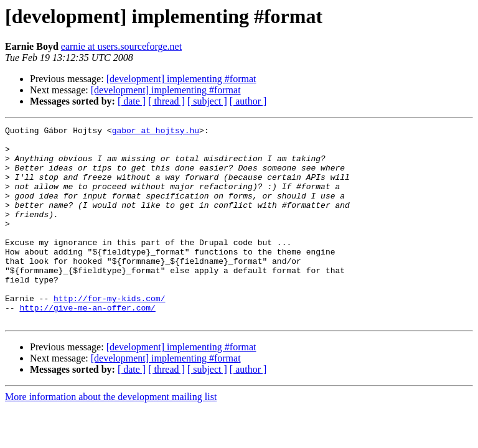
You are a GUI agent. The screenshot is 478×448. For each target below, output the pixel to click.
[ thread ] (166, 101)
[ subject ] (207, 101)
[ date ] (132, 101)
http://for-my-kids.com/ (109, 334)
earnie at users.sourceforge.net (121, 46)
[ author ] (248, 101)
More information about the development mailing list (111, 436)
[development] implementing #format (181, 79)
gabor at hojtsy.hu (156, 132)
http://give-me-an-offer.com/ (87, 345)
